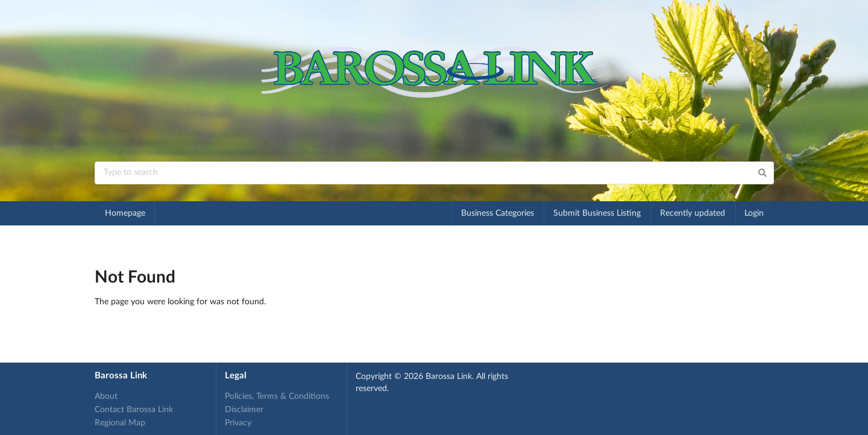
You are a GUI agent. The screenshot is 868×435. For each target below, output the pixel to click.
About (106, 396)
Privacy (238, 423)
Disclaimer (244, 410)
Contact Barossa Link (134, 410)
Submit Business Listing (597, 213)
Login (754, 213)
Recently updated (693, 213)
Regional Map (120, 423)
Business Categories (498, 213)
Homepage (125, 213)
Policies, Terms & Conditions (277, 396)
